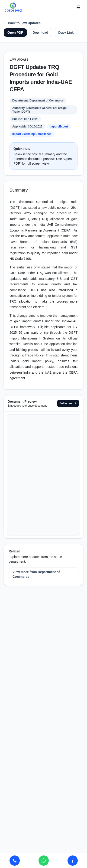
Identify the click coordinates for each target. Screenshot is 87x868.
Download (40, 33)
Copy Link (66, 33)
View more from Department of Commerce (36, 574)
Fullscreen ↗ (68, 403)
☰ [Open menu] (78, 7)
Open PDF (15, 33)
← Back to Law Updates (22, 23)
